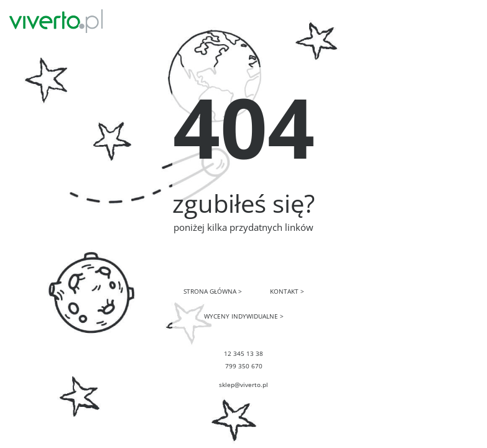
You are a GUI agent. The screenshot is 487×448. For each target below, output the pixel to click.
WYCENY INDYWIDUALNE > (244, 316)
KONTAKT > (287, 291)
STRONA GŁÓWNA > (213, 291)
